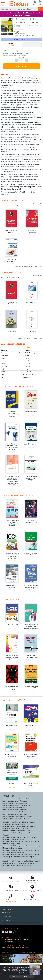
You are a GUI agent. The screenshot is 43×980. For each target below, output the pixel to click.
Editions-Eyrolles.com (8, 948)
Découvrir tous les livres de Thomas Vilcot (29, 267)
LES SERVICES (21, 921)
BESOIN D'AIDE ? (21, 917)
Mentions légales (6, 952)
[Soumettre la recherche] (41, 9)
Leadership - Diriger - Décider (12, 844)
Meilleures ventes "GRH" (14, 700)
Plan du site (32, 952)
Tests (30, 865)
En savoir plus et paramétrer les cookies (29, 971)
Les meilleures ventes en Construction (15, 803)
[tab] (11, 44)
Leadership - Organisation (11, 824)
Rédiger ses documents (26, 863)
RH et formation (20, 831)
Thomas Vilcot (19, 25)
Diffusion (28, 948)
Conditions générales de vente (20, 952)
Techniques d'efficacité (10, 863)
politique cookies (11, 969)
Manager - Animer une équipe (12, 848)
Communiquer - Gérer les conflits (13, 852)
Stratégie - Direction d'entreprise (26, 822)
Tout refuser (28, 976)
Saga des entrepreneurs (18, 839)
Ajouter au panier (22, 66)
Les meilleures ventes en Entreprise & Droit (16, 805)
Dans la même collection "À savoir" (18, 496)
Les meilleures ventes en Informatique (15, 801)
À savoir (28, 356)
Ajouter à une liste (21, 39)
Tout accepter (15, 976)
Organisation (25, 829)
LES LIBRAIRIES (21, 913)
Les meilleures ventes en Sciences (14, 808)
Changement (25, 824)
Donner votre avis (20, 34)
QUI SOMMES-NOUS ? (8, 909)
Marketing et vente (21, 833)
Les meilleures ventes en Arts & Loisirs (15, 812)
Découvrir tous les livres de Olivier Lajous (29, 338)
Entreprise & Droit (8, 822)
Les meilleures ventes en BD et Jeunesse (16, 818)
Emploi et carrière (21, 865)
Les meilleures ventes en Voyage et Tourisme (17, 816)
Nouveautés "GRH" (11, 600)
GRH (28, 831)
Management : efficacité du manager (27, 842)
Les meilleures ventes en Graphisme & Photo (17, 799)
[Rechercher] (19, 9)
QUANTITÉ (22, 57)
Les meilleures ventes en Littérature (14, 810)
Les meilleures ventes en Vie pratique (15, 814)
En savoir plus (38, 204)
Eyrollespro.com (20, 948)
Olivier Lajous (29, 25)
